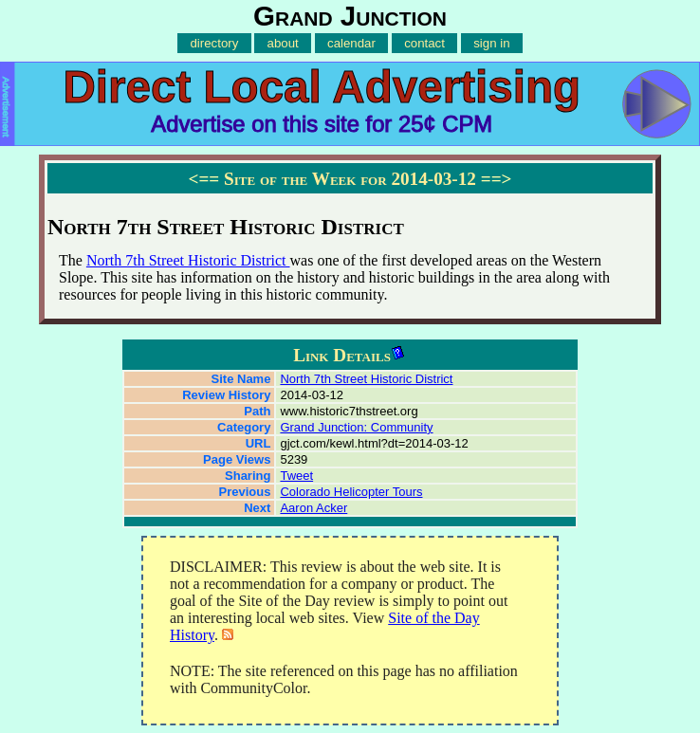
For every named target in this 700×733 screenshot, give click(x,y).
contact (424, 43)
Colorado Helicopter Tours (351, 492)
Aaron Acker (313, 508)
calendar (351, 43)
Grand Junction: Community (356, 427)
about (283, 43)
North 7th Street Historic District (188, 260)
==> (497, 179)
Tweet (296, 476)
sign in (491, 43)
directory (214, 43)
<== (203, 179)
